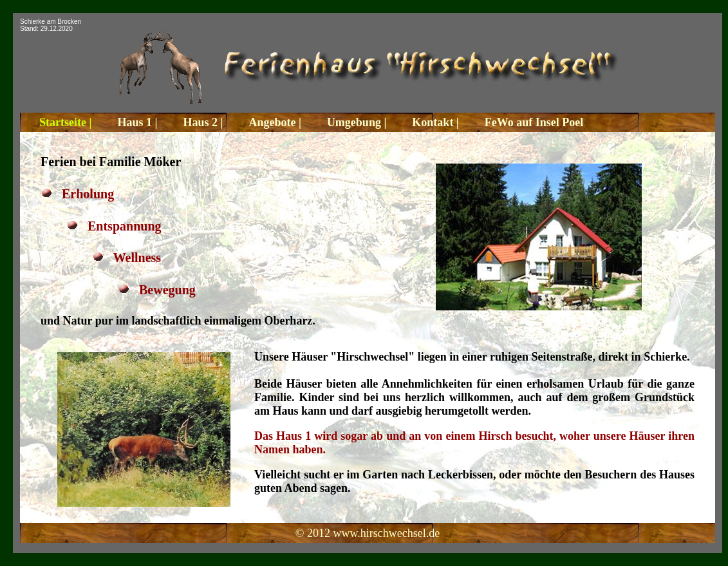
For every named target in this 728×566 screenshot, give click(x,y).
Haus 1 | (137, 122)
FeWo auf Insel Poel (534, 122)
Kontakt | (435, 122)
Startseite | (65, 122)
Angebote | (275, 122)
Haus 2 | (203, 122)
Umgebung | (357, 122)
